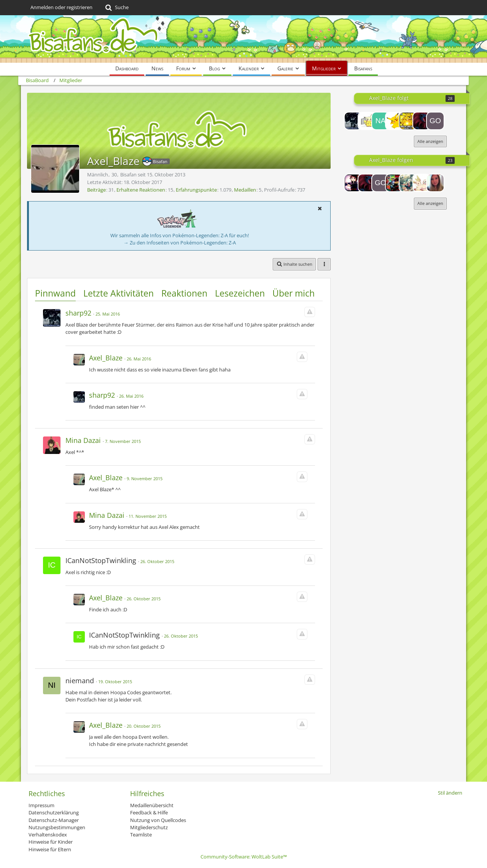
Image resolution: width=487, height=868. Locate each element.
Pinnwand (55, 293)
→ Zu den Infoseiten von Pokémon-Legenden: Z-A (180, 243)
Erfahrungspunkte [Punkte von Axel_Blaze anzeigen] (196, 190)
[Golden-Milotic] (435, 121)
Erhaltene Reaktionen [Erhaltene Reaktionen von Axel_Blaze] (141, 190)
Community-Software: (244, 857)
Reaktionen (184, 293)
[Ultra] (394, 183)
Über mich (294, 293)
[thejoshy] (422, 121)
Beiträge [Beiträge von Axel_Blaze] (96, 190)
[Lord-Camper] (353, 183)
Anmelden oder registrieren (61, 7)
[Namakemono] (408, 183)
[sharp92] (353, 121)
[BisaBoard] (243, 39)
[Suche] (116, 8)
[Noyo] (367, 121)
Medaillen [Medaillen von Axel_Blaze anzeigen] (245, 190)
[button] (320, 208)
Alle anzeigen (430, 141)
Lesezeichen (240, 293)
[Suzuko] (422, 183)
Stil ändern (450, 793)
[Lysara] (435, 183)
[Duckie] (394, 121)
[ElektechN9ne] (408, 121)
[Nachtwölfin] (380, 121)
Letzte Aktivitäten (119, 293)
